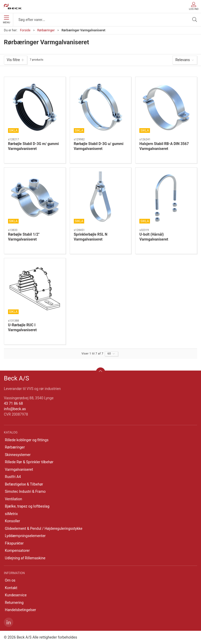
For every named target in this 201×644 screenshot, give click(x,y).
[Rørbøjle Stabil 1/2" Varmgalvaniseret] (35, 198)
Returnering (14, 603)
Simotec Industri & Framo (25, 491)
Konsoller (13, 521)
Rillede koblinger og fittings (27, 440)
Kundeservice (16, 595)
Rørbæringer (46, 30)
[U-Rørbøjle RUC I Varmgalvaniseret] (35, 289)
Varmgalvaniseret (19, 469)
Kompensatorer (17, 551)
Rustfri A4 (13, 477)
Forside (25, 30)
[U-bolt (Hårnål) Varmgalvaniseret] (166, 198)
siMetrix (11, 514)
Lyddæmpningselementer (25, 536)
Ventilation (13, 499)
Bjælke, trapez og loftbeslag (27, 506)
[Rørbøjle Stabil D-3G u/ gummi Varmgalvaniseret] (101, 108)
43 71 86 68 (13, 403)
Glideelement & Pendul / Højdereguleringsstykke (44, 529)
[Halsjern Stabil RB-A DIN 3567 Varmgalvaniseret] (166, 108)
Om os (10, 580)
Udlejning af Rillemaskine (25, 558)
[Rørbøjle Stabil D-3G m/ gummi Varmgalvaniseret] (35, 108)
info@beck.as (15, 409)
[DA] (13, 6)
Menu (6, 20)
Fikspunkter (14, 543)
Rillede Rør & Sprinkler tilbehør (29, 462)
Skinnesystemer (18, 455)
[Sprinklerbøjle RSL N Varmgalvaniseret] (101, 198)
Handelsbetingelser (20, 610)
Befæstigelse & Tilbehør (24, 484)
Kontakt (11, 588)
